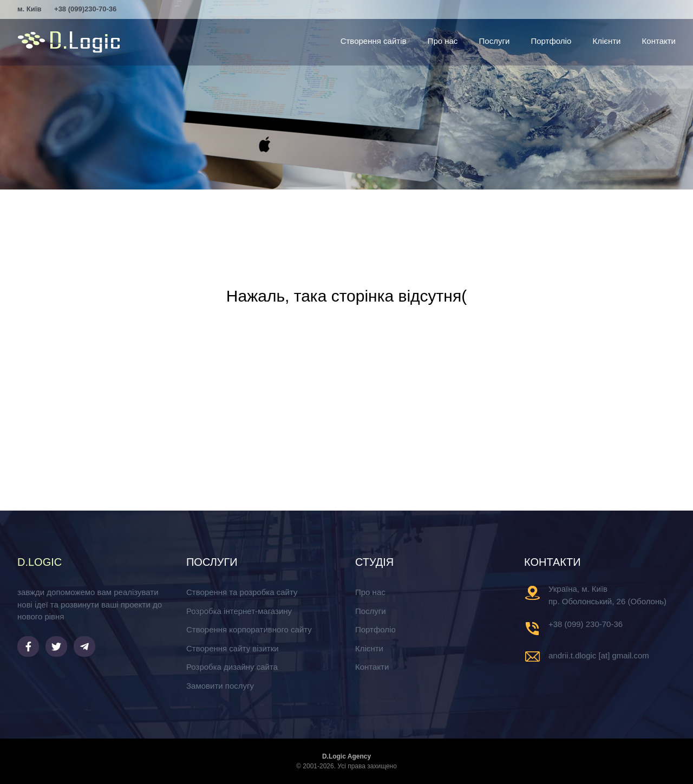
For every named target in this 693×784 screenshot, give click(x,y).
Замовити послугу (220, 686)
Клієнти (606, 41)
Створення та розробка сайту (242, 592)
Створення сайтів (374, 41)
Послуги (495, 41)
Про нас (443, 41)
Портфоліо (551, 41)
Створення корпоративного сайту (249, 629)
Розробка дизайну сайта (232, 667)
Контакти (659, 41)
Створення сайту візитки (233, 648)
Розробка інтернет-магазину (239, 611)
